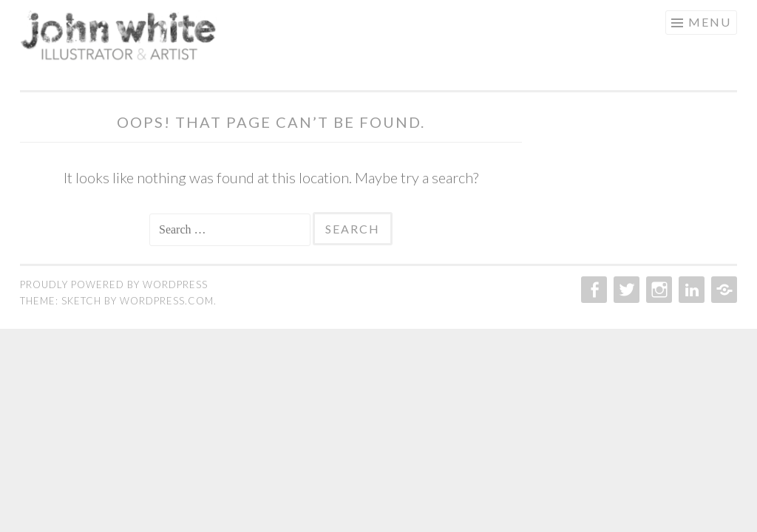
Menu (710, 22)
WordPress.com (167, 301)
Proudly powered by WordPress (114, 284)
